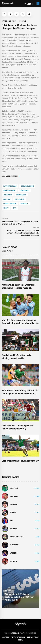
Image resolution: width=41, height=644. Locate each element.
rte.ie (24, 21)
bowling (14, 561)
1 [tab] (6, 604)
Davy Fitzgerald (10, 186)
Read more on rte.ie (11, 176)
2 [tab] (10, 604)
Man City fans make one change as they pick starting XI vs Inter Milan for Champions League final (20, 323)
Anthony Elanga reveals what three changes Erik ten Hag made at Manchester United (19, 288)
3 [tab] (14, 604)
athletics (14, 553)
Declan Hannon (27, 186)
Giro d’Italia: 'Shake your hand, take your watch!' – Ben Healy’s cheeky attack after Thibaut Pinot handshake (23, 233)
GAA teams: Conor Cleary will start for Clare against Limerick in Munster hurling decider (20, 393)
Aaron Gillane (9, 190)
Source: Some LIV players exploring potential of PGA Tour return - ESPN (19, 597)
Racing (13, 512)
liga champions (17, 537)
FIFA (12, 521)
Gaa (15, 208)
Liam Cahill (24, 190)
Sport (6, 208)
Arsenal (14, 504)
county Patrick (10, 204)
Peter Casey (21, 195)
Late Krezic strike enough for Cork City (20, 461)
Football (24, 204)
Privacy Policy (33, 637)
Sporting (14, 488)
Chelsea (14, 529)
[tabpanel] (20, 589)
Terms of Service (18, 637)
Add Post (5, 637)
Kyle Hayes (19, 199)
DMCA (20, 640)
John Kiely (8, 195)
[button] (4, 14)
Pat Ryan (7, 199)
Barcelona (15, 545)
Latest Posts (7, 251)
